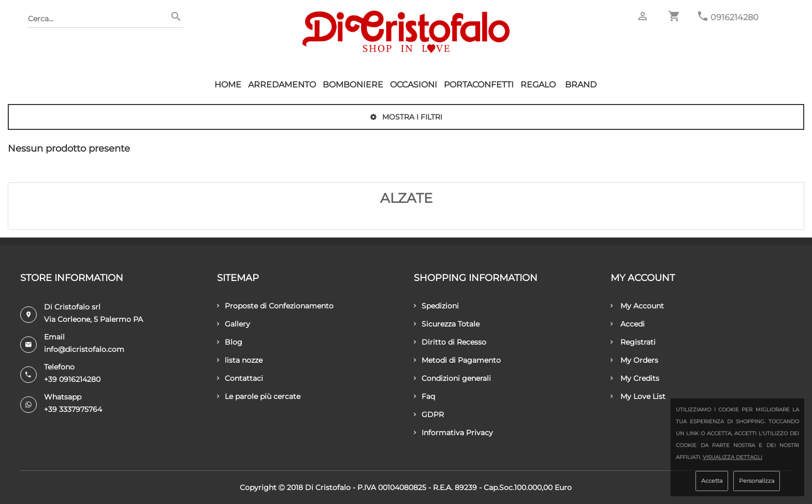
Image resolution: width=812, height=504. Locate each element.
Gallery (234, 324)
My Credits (635, 378)
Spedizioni (436, 306)
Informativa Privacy (453, 433)
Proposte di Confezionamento (275, 306)
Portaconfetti (479, 85)
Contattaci (240, 378)
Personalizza (757, 481)
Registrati (633, 342)
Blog (230, 342)
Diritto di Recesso (450, 342)
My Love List (638, 396)
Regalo (538, 85)
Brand (581, 85)
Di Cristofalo (328, 487)
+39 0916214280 (72, 379)
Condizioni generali (452, 378)
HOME (228, 85)
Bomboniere (353, 85)
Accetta (712, 481)
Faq (424, 396)
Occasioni (414, 85)
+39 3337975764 (73, 409)
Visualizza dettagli (733, 457)
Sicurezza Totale (447, 324)
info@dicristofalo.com (84, 349)
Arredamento (282, 85)
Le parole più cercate (259, 396)
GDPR (429, 414)
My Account (637, 306)
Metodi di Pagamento (457, 360)
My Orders (634, 360)
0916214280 (735, 17)
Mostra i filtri (406, 117)
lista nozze (240, 360)
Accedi (628, 324)
